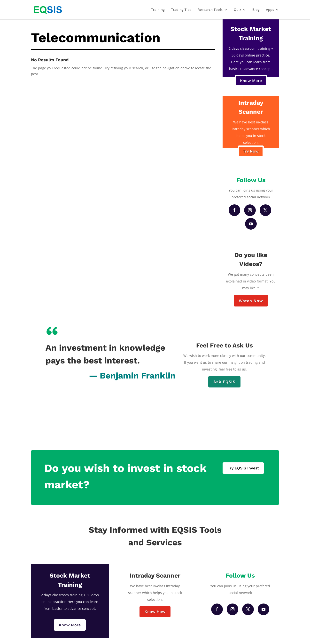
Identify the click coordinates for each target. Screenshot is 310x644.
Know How (155, 612)
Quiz (237, 10)
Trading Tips (181, 10)
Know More (251, 81)
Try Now (251, 151)
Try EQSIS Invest (243, 468)
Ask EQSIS (224, 382)
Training (158, 10)
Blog (256, 10)
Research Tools (210, 10)
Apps (270, 10)
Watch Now (251, 301)
